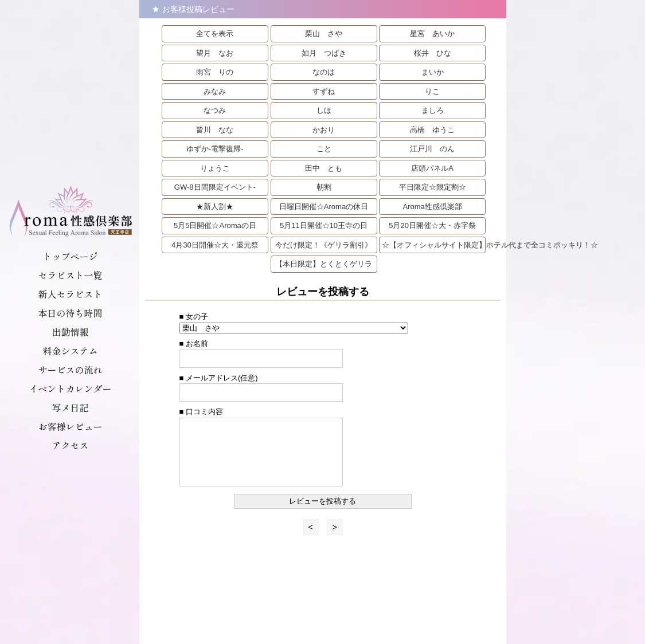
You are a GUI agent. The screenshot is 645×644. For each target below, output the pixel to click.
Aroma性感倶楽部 (432, 207)
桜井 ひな (433, 53)
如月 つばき (324, 53)
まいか (433, 72)
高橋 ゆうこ (432, 130)
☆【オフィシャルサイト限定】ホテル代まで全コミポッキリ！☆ (434, 245)
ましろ (433, 110)
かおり (324, 130)
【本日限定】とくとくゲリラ (324, 264)
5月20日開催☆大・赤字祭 (432, 225)
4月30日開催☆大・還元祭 (215, 245)
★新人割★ (215, 207)
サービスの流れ (70, 370)
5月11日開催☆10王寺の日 (324, 225)
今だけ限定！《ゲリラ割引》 (324, 245)
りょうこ (215, 168)
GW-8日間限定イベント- (215, 187)
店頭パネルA (432, 168)
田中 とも (324, 168)
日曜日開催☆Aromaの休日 (324, 207)
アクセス (70, 445)
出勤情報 (70, 332)
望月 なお (215, 53)
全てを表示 (215, 34)
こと (324, 149)
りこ (432, 91)
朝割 (324, 187)
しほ (324, 110)
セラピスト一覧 (70, 275)
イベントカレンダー (70, 388)
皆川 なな (215, 130)
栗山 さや (324, 34)
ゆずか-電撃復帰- (215, 149)
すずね (324, 91)
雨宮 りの (215, 72)
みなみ (215, 91)
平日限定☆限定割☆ (433, 187)
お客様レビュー (70, 426)
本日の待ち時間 (70, 313)
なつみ (215, 110)
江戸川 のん (432, 149)
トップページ (70, 256)
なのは (324, 72)
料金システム (70, 351)
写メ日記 (70, 407)
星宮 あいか (432, 34)
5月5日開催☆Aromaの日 (215, 225)
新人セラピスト (70, 294)
